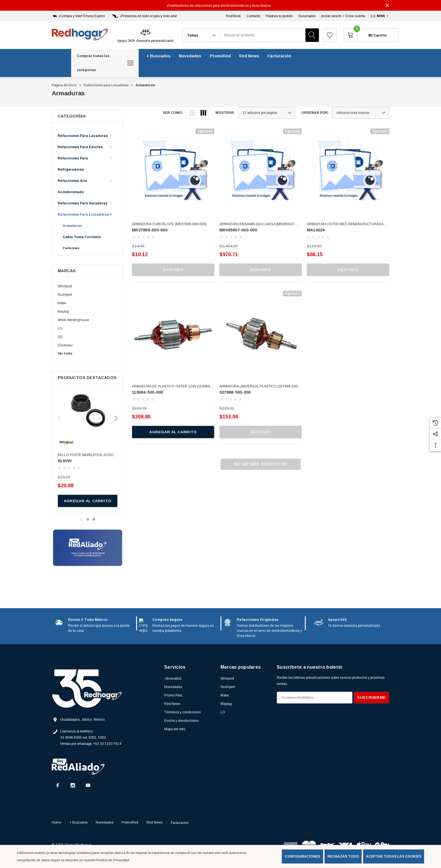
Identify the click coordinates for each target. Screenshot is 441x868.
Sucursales (307, 16)
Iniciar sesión (331, 16)
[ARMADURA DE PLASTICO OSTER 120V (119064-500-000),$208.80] (173, 332)
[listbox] (361, 113)
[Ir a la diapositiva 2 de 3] (88, 519)
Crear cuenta (355, 16)
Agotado (173, 270)
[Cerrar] (387, 5)
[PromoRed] (220, 56)
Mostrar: (225, 113)
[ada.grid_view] (203, 113)
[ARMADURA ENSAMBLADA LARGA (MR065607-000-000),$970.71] (261, 170)
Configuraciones (302, 856)
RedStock (233, 16)
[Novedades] (190, 56)
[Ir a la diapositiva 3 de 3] (94, 519)
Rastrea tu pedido (279, 16)
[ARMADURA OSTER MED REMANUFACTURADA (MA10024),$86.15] (348, 170)
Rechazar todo (343, 856)
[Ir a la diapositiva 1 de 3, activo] (82, 519)
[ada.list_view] (192, 113)
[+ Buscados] (158, 56)
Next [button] (116, 418)
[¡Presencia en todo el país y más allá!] (144, 16)
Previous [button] (59, 418)
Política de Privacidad (112, 860)
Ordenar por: (315, 113)
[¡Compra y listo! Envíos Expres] (78, 16)
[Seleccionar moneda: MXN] (380, 16)
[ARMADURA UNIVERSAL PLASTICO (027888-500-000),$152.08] (261, 332)
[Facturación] (279, 56)
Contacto (253, 16)
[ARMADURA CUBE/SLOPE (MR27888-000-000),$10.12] (173, 170)
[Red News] (249, 56)
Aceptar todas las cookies (394, 856)
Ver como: (173, 113)
